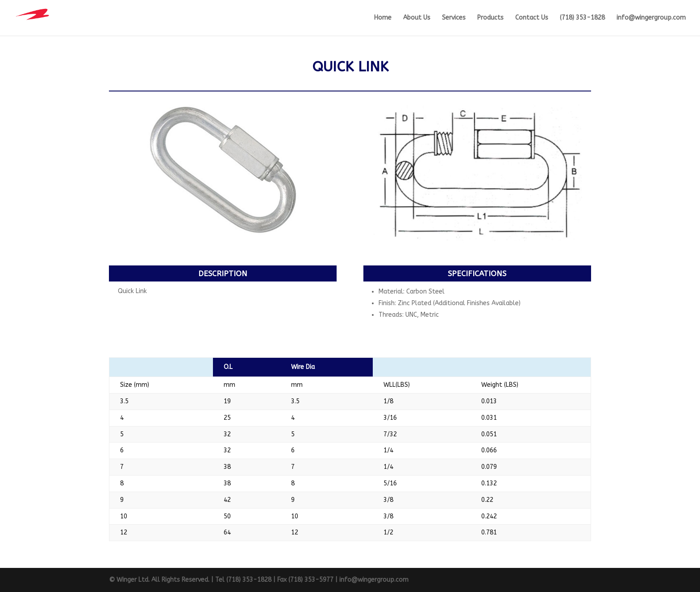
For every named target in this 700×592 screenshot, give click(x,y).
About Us (417, 18)
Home (383, 18)
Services (454, 18)
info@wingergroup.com (651, 18)
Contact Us (532, 18)
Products (490, 18)
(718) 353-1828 (582, 18)
